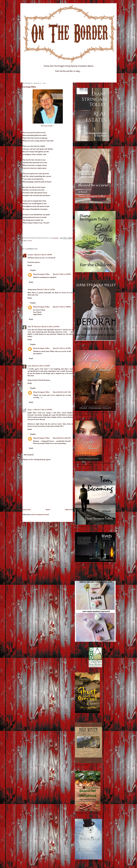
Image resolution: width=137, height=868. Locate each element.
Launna (31, 255)
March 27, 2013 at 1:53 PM (46, 290)
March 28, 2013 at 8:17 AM (62, 392)
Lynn (29, 366)
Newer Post (27, 510)
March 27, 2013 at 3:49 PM (62, 348)
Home (48, 510)
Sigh (30, 241)
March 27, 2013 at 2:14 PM (50, 327)
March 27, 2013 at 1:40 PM (43, 255)
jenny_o (31, 410)
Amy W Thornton (34, 327)
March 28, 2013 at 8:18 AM (62, 438)
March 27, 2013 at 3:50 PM (62, 274)
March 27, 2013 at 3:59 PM (41, 366)
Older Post (69, 510)
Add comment (29, 455)
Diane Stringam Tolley (41, 274)
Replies (33, 270)
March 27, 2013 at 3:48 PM (62, 307)
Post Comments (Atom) (41, 515)
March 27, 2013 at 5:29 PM (43, 410)
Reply (30, 265)
